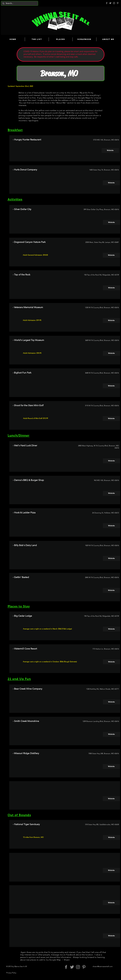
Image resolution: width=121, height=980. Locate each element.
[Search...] (19, 3)
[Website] (110, 150)
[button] (112, 558)
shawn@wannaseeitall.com (103, 966)
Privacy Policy (11, 973)
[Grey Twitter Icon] (110, 3)
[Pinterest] (118, 3)
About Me (61, 103)
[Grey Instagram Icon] (114, 3)
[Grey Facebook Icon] (107, 3)
